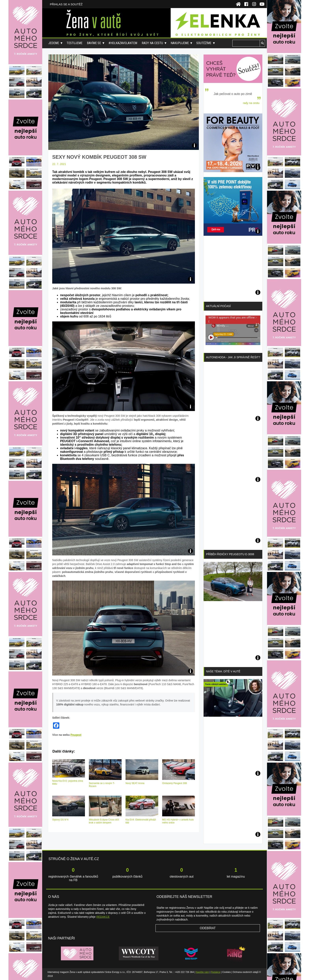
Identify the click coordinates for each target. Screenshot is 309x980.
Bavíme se (94, 43)
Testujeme (74, 43)
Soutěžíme (204, 43)
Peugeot (76, 735)
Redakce (216, 972)
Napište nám (202, 972)
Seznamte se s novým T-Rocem (102, 785)
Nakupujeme (180, 43)
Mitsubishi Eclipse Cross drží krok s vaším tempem (104, 821)
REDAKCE (103, 917)
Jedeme (54, 43)
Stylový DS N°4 (60, 820)
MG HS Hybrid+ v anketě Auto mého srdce (178, 821)
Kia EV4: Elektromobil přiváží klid (141, 821)
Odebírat (208, 928)
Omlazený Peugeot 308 (175, 783)
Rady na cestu (152, 43)
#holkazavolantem (123, 43)
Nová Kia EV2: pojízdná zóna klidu (68, 782)
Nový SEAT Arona (135, 783)
